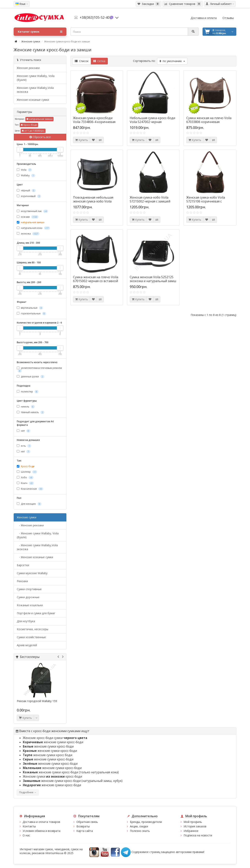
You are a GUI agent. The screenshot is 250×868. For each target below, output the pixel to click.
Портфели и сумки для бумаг (36, 613)
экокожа (28, 234)
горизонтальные (31, 313)
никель (26, 407)
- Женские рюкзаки (30, 525)
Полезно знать (140, 831)
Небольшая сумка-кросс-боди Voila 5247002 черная (152, 120)
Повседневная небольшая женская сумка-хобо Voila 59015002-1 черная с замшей (95, 201)
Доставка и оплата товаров (41, 822)
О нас (26, 835)
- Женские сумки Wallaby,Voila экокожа (37, 547)
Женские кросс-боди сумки (55, 738)
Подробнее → (28, 792)
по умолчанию (172, 61)
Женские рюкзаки (28, 68)
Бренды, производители (146, 822)
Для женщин (29, 504)
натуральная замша (39, 119)
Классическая (30, 489)
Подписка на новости (198, 835)
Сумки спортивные (29, 589)
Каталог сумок (40, 32)
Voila (24, 170)
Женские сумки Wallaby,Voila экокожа (35, 90)
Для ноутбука (26, 621)
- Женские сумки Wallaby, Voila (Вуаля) (38, 535)
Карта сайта (85, 831)
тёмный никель (31, 412)
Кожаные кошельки (30, 605)
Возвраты (83, 826)
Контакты (29, 826)
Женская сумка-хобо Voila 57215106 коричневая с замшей (206, 201)
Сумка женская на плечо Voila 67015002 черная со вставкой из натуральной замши (96, 281)
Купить (25, 718)
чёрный (26, 190)
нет (24, 431)
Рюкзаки (22, 581)
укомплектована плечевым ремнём (39, 369)
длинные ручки (31, 377)
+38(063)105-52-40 (95, 17)
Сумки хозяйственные (31, 637)
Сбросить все (40, 137)
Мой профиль (193, 822)
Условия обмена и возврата (42, 831)
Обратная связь (87, 822)
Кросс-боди (29, 125)
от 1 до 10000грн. (33, 131)
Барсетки (23, 565)
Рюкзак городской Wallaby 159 (37, 701)
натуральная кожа (33, 228)
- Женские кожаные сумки (35, 557)
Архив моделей (27, 645)
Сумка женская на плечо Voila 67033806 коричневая (209, 120)
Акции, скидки (139, 826)
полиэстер (28, 392)
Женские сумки (31, 41)
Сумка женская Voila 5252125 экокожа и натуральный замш (153, 279)
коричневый (29, 196)
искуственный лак (32, 211)
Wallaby (26, 175)
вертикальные (30, 308)
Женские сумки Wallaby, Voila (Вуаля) (36, 78)
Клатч (25, 483)
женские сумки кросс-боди (53, 742)
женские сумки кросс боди (48, 755)
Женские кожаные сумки (33, 100)
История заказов (195, 826)
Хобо (25, 477)
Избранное (191, 831)
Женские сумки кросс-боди (52, 777)
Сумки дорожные (28, 597)
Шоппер (27, 472)
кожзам (28, 217)
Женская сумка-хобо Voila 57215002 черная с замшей (150, 199)
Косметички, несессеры (33, 629)
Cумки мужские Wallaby (32, 573)
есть (24, 446)
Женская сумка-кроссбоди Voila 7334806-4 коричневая (94, 120)
